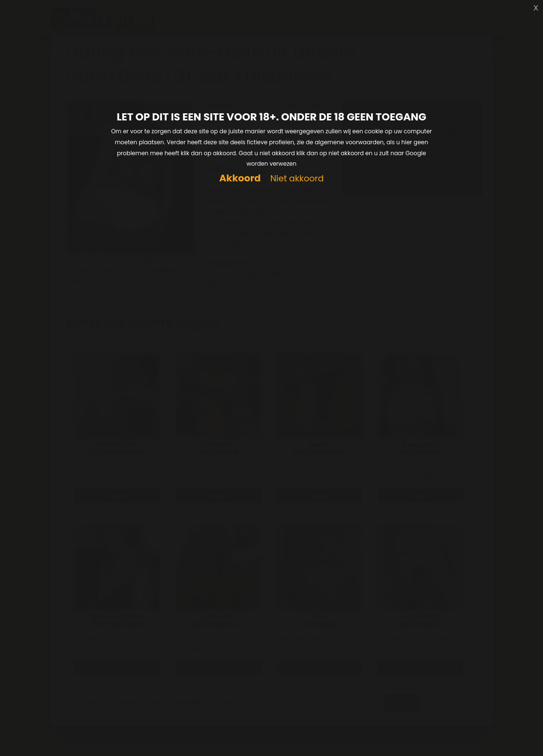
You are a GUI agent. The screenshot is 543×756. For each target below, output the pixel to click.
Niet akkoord (297, 179)
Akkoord (240, 178)
